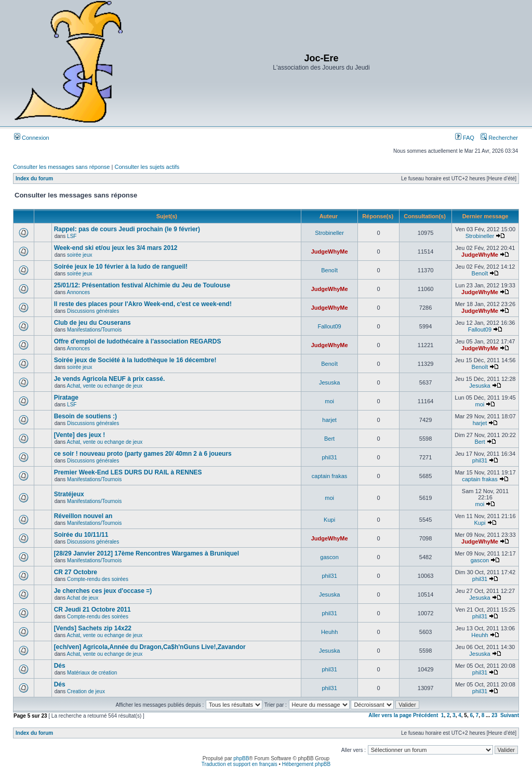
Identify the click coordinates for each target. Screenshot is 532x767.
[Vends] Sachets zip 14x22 (93, 628)
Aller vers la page (391, 715)
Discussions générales (93, 311)
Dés (60, 666)
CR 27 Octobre (76, 572)
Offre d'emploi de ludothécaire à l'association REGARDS (138, 341)
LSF (72, 236)
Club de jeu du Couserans (92, 323)
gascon (329, 557)
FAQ (465, 138)
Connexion (32, 138)
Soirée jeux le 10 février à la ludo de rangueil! (121, 267)
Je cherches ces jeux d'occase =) (103, 591)
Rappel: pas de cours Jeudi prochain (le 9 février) (127, 229)
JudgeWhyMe (330, 252)
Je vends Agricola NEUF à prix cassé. (110, 379)
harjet (329, 420)
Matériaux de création (92, 673)
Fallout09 (329, 326)
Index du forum (34, 178)
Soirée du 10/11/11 (81, 535)
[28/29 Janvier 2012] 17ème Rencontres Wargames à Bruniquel (147, 553)
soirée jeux (79, 255)
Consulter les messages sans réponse (61, 167)
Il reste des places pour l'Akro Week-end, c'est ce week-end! (143, 304)
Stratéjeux (69, 494)
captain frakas (329, 476)
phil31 (329, 457)
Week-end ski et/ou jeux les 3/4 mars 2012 (116, 248)
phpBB (241, 758)
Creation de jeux (86, 691)
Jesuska (329, 382)
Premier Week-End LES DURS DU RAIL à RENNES (128, 472)
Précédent (425, 715)
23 (494, 715)
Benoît (329, 270)
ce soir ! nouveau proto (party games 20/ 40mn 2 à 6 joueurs (143, 454)
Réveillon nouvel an (83, 516)
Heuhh (329, 632)
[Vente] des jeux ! (80, 435)
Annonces (78, 292)
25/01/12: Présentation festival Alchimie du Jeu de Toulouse (142, 285)
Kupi (329, 520)
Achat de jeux (83, 598)
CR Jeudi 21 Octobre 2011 (92, 610)
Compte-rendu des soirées (98, 579)
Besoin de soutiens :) (85, 416)
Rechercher (499, 138)
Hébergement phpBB (306, 764)
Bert (329, 439)
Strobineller (329, 233)
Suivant (510, 715)
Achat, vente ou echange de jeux (105, 386)
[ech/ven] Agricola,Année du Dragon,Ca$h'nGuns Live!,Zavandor (150, 647)
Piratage (66, 398)
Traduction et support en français (240, 764)
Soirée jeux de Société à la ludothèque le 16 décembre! (135, 360)
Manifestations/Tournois (94, 330)
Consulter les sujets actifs (147, 167)
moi (329, 401)
